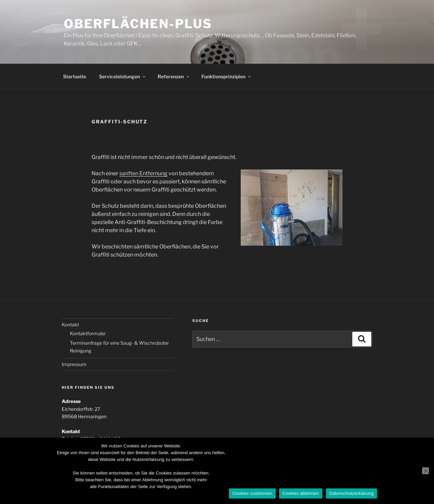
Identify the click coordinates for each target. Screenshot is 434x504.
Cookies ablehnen (301, 493)
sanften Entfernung (143, 173)
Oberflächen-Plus (138, 24)
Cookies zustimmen (252, 493)
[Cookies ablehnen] (426, 471)
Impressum (74, 364)
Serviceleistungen (123, 76)
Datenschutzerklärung (351, 493)
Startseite (75, 76)
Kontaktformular (88, 333)
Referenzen (174, 76)
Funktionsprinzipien (227, 76)
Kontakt (70, 325)
